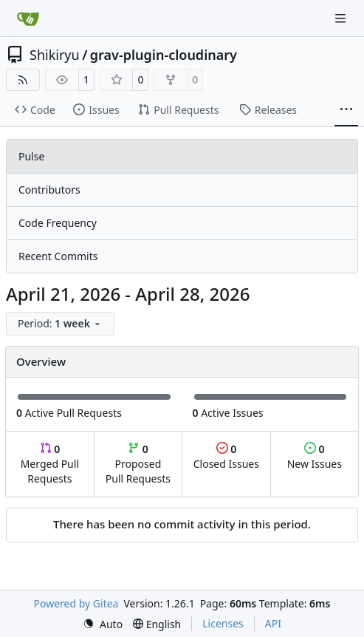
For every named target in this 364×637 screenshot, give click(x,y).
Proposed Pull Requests (138, 464)
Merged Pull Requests (50, 464)
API (273, 623)
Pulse (31, 156)
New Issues (315, 456)
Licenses (223, 623)
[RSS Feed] (23, 80)
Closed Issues (226, 456)
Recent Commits (58, 256)
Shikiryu (55, 55)
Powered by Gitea (76, 603)
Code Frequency (58, 223)
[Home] (28, 18)
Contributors (49, 190)
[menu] (60, 324)
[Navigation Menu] (342, 18)
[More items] (346, 110)
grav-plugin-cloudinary (164, 55)
